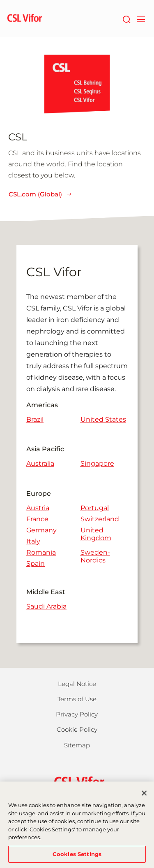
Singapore (97, 463)
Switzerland (100, 519)
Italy (33, 541)
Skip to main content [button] (0, 0)
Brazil (35, 419)
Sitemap (77, 745)
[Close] (144, 796)
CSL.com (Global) (40, 194)
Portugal (95, 508)
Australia (40, 463)
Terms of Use (77, 699)
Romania (41, 552)
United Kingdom (96, 534)
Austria (38, 508)
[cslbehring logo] (25, 19)
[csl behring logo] (77, 781)
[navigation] (141, 19)
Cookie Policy (77, 729)
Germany (41, 530)
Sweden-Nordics (95, 556)
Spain (36, 563)
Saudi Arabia (46, 606)
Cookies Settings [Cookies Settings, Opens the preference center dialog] (77, 857)
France (37, 519)
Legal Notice (77, 684)
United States (103, 419)
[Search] (126, 19)
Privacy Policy (77, 714)
